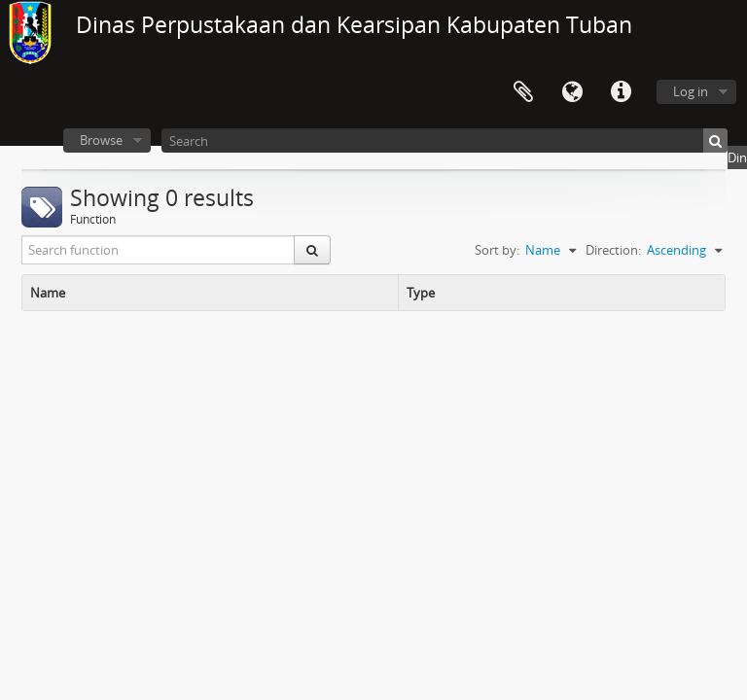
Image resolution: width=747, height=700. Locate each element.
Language (572, 92)
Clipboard (523, 92)
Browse (101, 140)
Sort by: (497, 250)
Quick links (621, 92)
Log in (691, 91)
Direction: (613, 250)
